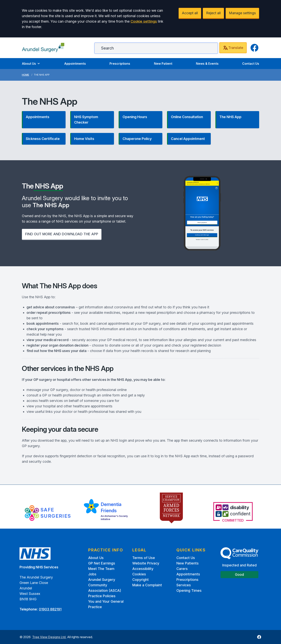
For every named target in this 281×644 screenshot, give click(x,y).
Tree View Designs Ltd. (49, 637)
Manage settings (242, 13)
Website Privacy (146, 563)
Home (25, 75)
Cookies (139, 574)
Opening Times (189, 590)
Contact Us (251, 64)
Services (184, 585)
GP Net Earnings (102, 563)
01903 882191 (50, 609)
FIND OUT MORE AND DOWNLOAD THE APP (62, 234)
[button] (44, 120)
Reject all (213, 13)
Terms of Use (144, 558)
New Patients (188, 563)
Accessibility (143, 569)
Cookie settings (144, 21)
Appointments (75, 64)
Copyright (140, 580)
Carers (182, 569)
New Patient (163, 64)
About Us (31, 64)
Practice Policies (102, 596)
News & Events (207, 64)
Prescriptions (120, 64)
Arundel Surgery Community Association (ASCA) (105, 585)
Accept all (190, 13)
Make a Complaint (147, 585)
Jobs (92, 574)
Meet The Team (101, 569)
